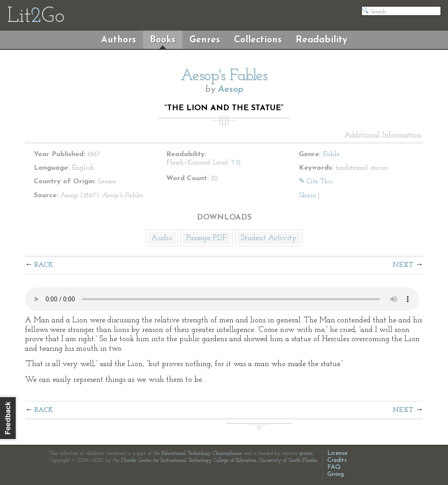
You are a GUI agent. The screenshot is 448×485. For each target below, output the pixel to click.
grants (306, 454)
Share (307, 195)
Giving (336, 474)
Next (403, 265)
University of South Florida (288, 461)
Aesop (231, 89)
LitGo (36, 17)
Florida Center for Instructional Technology (166, 461)
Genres (205, 40)
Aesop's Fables (224, 76)
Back (44, 265)
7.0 (236, 163)
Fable (331, 154)
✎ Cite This (316, 181)
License (337, 453)
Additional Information (383, 136)
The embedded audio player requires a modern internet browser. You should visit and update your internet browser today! (222, 299)
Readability (322, 40)
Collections (258, 40)
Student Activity (269, 238)
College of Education (235, 461)
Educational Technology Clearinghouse (202, 454)
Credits (337, 460)
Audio (162, 238)
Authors (119, 40)
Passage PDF (206, 238)
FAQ (334, 467)
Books (163, 40)
